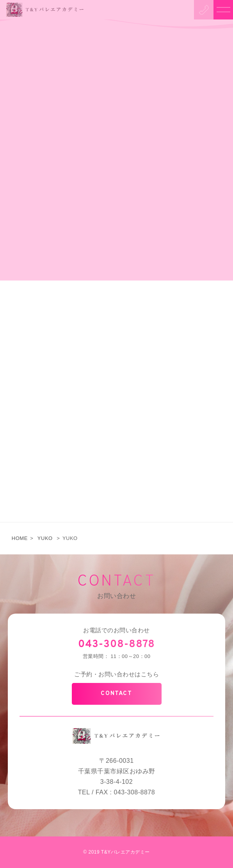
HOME (20, 538)
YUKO (45, 538)
